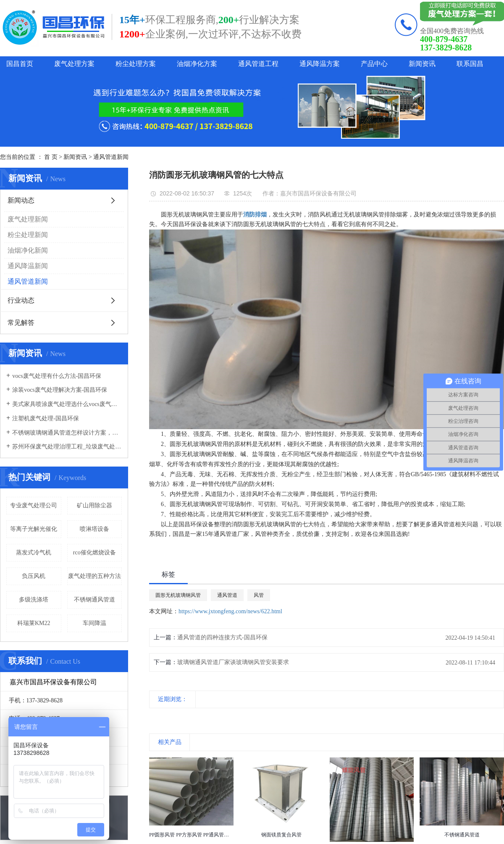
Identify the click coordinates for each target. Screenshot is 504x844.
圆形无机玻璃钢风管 (178, 595)
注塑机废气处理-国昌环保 (46, 418)
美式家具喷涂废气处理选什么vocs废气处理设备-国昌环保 (67, 404)
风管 (259, 595)
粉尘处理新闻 (28, 235)
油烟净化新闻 (28, 250)
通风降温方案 (320, 64)
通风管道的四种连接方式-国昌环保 (222, 637)
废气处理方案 (74, 64)
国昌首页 (20, 64)
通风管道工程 (258, 64)
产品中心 (374, 64)
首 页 (51, 157)
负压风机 (34, 576)
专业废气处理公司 (34, 505)
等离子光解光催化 (34, 529)
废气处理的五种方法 (94, 576)
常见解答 (21, 323)
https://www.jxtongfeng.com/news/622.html (230, 611)
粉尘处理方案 (136, 64)
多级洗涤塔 (34, 600)
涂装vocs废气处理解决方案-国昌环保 (60, 390)
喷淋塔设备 (94, 529)
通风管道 (227, 595)
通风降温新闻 (28, 266)
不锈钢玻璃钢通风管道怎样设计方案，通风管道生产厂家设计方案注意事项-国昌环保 (67, 433)
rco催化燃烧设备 (94, 553)
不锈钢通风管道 (94, 600)
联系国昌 (470, 64)
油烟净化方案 (197, 64)
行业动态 (21, 300)
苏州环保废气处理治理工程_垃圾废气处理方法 (67, 447)
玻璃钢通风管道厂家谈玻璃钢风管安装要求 (233, 662)
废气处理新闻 (28, 219)
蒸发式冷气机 (34, 553)
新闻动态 (21, 200)
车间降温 (94, 623)
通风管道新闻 (111, 157)
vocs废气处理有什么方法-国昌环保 (57, 376)
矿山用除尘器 (94, 505)
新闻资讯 (422, 64)
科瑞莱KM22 (34, 623)
